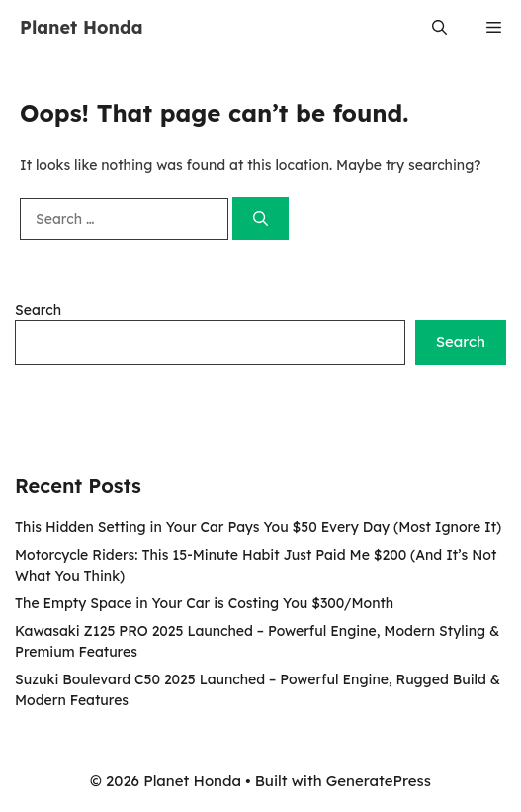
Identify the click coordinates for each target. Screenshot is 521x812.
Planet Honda (82, 27)
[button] (439, 27)
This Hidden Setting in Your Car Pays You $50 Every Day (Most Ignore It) (258, 527)
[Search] (260, 219)
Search (38, 310)
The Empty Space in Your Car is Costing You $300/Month (204, 603)
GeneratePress (379, 781)
